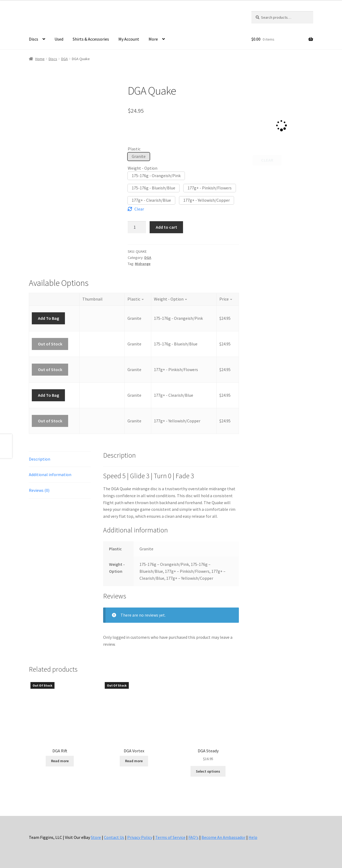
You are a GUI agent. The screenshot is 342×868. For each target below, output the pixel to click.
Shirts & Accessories (91, 39)
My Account (129, 39)
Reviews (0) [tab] (39, 490)
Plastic (134, 149)
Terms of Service (170, 837)
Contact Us (114, 837)
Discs (34, 39)
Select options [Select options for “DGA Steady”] (208, 771)
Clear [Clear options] (139, 209)
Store (96, 837)
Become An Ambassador (224, 837)
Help (253, 837)
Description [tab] (40, 459)
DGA (65, 59)
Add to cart (166, 227)
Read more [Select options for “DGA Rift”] (60, 761)
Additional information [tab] (50, 474)
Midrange (143, 264)
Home (40, 59)
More (153, 39)
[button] (139, 157)
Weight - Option (143, 168)
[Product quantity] (137, 227)
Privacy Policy (140, 837)
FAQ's (193, 837)
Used (59, 39)
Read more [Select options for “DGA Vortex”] (134, 761)
